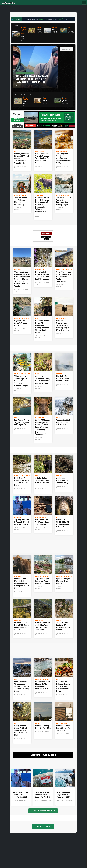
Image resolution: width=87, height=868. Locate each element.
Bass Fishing (39, 620)
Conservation (40, 151)
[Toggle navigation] (84, 3)
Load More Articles (43, 827)
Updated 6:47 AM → (70, 19)
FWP (16, 151)
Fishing (38, 723)
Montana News (61, 318)
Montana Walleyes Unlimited (24, 195)
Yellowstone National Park (23, 374)
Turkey (38, 374)
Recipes (59, 679)
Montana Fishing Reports (23, 318)
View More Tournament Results (43, 811)
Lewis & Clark (40, 270)
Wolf (58, 418)
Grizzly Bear (39, 195)
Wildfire (59, 374)
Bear (37, 318)
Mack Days (18, 517)
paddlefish (18, 620)
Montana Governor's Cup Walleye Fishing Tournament (70, 270)
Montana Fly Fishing (63, 195)
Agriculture (18, 576)
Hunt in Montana (62, 151)
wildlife (59, 476)
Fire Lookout (18, 270)
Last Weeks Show (62, 723)
